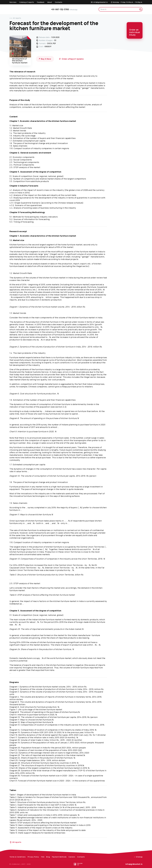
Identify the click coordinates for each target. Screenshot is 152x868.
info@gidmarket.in (134, 864)
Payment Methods (59, 857)
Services (13, 2)
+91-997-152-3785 (64, 9)
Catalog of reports (27, 2)
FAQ (43, 857)
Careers (72, 857)
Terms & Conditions (18, 857)
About (50, 2)
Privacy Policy (33, 857)
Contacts (59, 2)
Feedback (41, 2)
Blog (48, 857)
